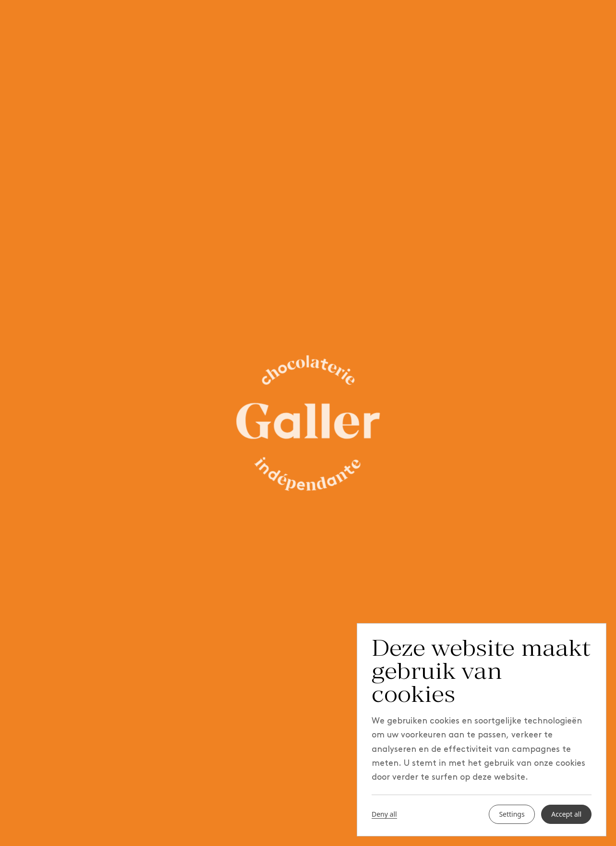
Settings (512, 814)
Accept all (566, 814)
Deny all (384, 814)
